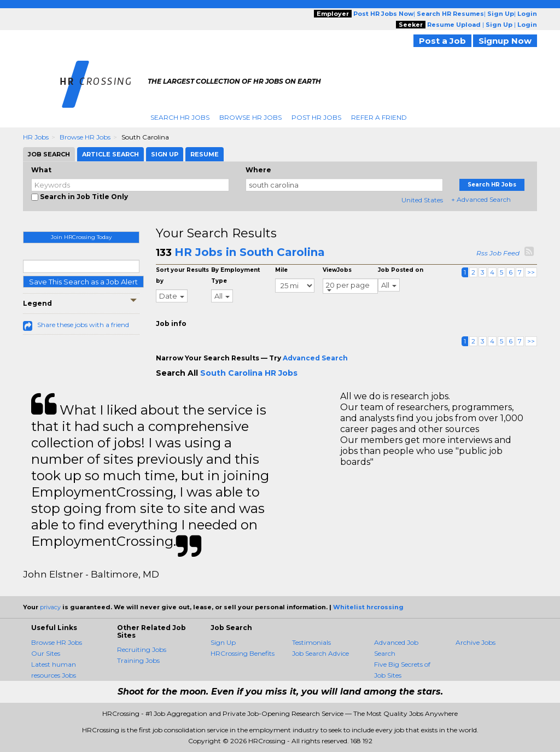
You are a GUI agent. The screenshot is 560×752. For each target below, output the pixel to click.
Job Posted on (401, 270)
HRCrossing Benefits (243, 653)
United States (422, 200)
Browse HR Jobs (250, 117)
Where (258, 170)
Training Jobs (138, 660)
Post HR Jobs (316, 117)
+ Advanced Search (481, 199)
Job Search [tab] (49, 154)
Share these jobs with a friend (83, 325)
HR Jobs (36, 137)
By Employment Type (235, 275)
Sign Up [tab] (165, 154)
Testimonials (311, 642)
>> (531, 272)
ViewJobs (337, 270)
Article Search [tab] (110, 154)
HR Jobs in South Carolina (250, 252)
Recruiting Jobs (142, 649)
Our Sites (46, 653)
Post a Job (442, 41)
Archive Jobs (476, 642)
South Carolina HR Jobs (249, 373)
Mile (281, 270)
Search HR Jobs (180, 117)
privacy (50, 607)
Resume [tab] (205, 154)
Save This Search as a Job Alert (83, 282)
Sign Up (223, 642)
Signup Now (505, 41)
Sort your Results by (182, 275)
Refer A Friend (379, 117)
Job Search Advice (320, 653)
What (41, 170)
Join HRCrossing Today (81, 237)
